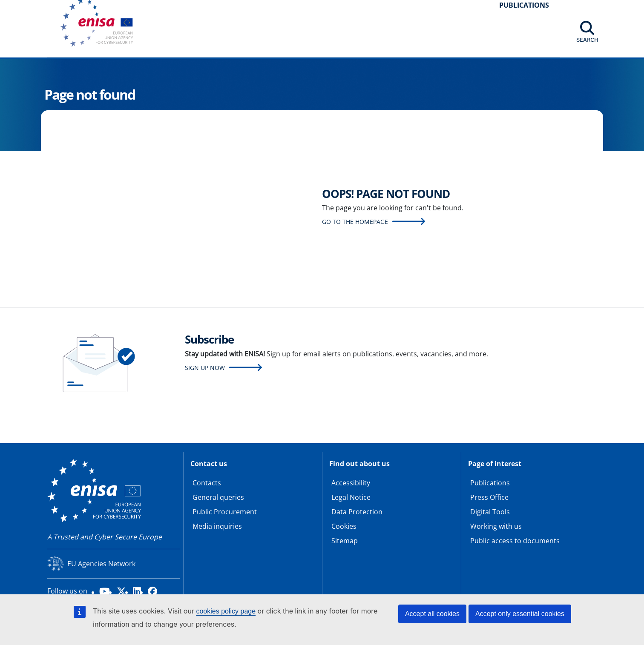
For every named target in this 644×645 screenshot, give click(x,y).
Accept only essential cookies (520, 614)
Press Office (489, 497)
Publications (490, 483)
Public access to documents (515, 541)
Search (587, 40)
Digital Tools (490, 512)
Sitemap (345, 541)
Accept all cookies (432, 614)
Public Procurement (225, 512)
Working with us (496, 526)
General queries (218, 497)
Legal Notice (351, 497)
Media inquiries (217, 526)
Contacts (207, 483)
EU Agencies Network (101, 564)
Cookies (344, 526)
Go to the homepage (355, 222)
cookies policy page (226, 611)
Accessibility (351, 483)
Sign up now (205, 368)
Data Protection (357, 512)
